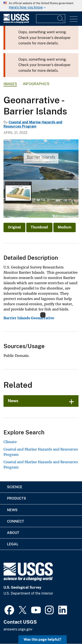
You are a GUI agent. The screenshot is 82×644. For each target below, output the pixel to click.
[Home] (16, 22)
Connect (16, 521)
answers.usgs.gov (18, 629)
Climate (10, 442)
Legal (13, 544)
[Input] (51, 19)
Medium (65, 227)
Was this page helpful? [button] (43, 640)
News (13, 401)
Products (17, 498)
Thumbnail (39, 227)
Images (10, 84)
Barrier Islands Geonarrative (29, 318)
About (13, 533)
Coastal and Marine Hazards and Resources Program (33, 124)
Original (14, 227)
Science (15, 487)
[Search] (61, 19)
